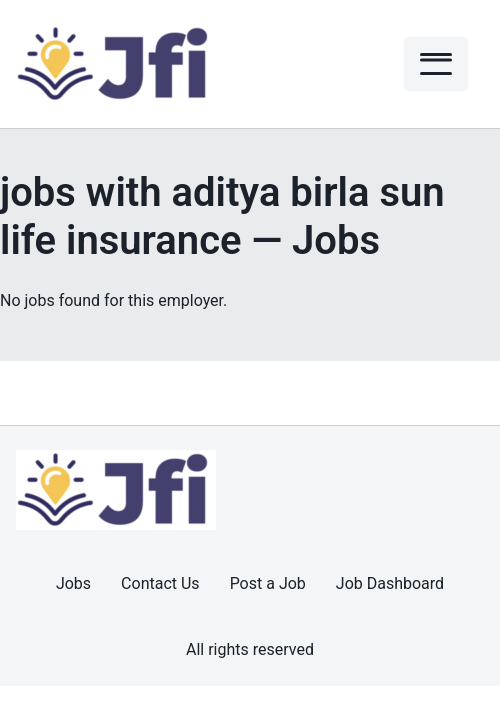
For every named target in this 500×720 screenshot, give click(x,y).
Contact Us (160, 583)
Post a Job (268, 583)
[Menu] (436, 64)
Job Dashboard (390, 583)
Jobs (73, 583)
